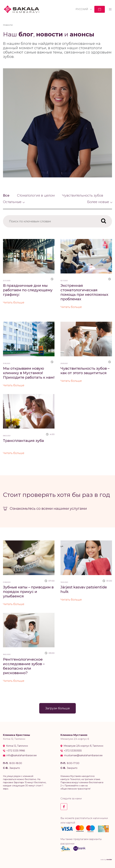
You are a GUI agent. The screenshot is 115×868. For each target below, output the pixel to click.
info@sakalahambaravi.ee (22, 755)
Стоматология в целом (36, 195)
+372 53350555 (73, 751)
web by (106, 860)
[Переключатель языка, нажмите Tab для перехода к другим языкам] (83, 9)
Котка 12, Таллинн (17, 746)
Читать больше (14, 303)
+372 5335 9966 (16, 751)
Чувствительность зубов (83, 195)
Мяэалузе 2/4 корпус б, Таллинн (83, 746)
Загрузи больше (57, 708)
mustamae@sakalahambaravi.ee (83, 755)
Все (6, 195)
